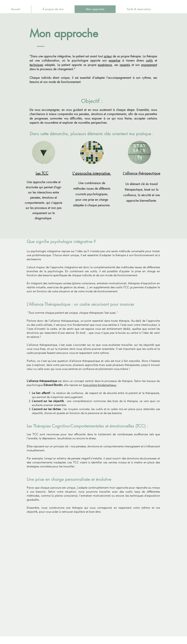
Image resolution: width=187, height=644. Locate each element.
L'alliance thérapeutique (142, 173)
